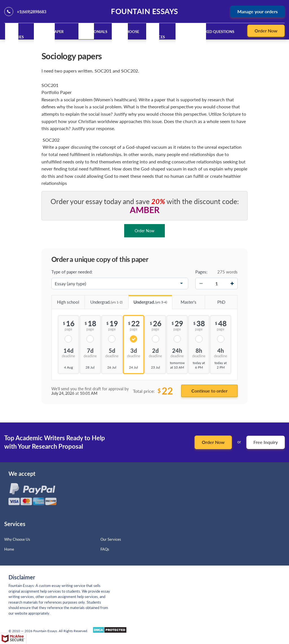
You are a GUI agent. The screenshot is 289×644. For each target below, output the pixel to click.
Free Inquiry (266, 442)
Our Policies (16, 34)
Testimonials (94, 32)
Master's (184, 300)
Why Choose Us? (127, 34)
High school (65, 300)
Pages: (201, 272)
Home (9, 549)
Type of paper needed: (72, 272)
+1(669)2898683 (32, 12)
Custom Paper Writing (50, 34)
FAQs (105, 549)
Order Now (266, 31)
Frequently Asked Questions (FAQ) (205, 34)
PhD (215, 300)
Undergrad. (104, 300)
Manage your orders (258, 11)
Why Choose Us (17, 539)
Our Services (157, 34)
